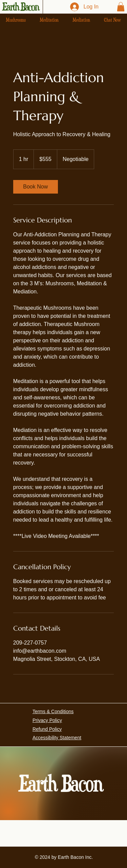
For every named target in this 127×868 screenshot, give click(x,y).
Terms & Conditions (53, 711)
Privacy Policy (47, 720)
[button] (121, 7)
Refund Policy (47, 729)
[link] (36, 187)
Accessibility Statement (57, 738)
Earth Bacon (20, 7)
